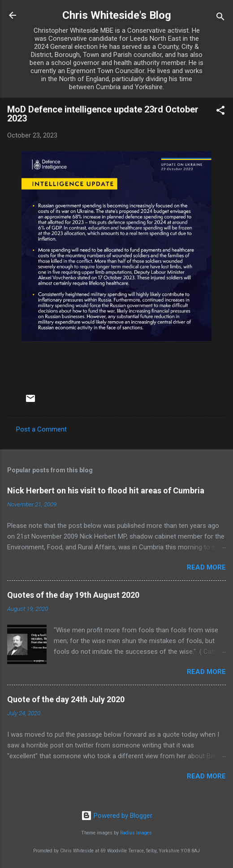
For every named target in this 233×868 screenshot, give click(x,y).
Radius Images (136, 833)
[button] (220, 112)
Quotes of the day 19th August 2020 (73, 595)
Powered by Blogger (117, 816)
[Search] (220, 18)
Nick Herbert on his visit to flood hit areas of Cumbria (106, 490)
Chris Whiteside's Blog (117, 15)
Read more (206, 567)
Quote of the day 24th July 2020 (66, 699)
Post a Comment (41, 429)
